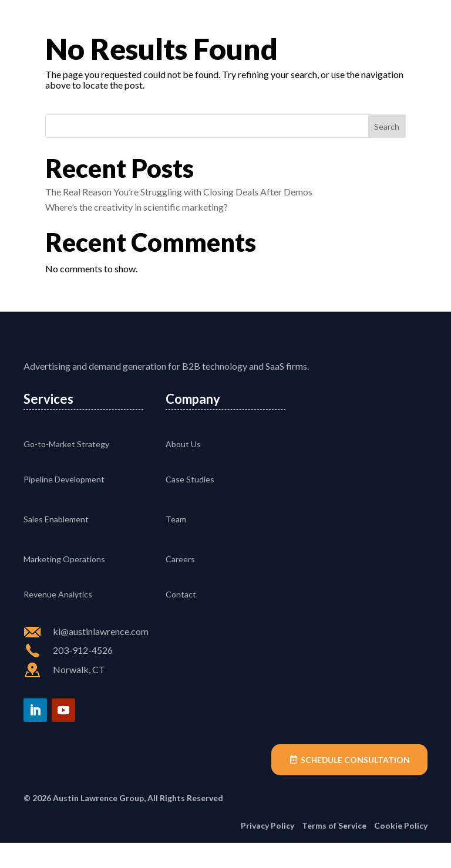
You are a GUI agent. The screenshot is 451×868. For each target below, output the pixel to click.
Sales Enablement (56, 544)
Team (176, 544)
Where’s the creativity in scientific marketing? (137, 207)
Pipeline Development (64, 504)
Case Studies (190, 504)
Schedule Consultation (355, 784)
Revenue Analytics (58, 619)
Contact (181, 619)
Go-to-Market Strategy (66, 469)
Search (387, 126)
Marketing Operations (64, 584)
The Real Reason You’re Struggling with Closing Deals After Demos (179, 192)
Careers (180, 584)
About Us (183, 469)
